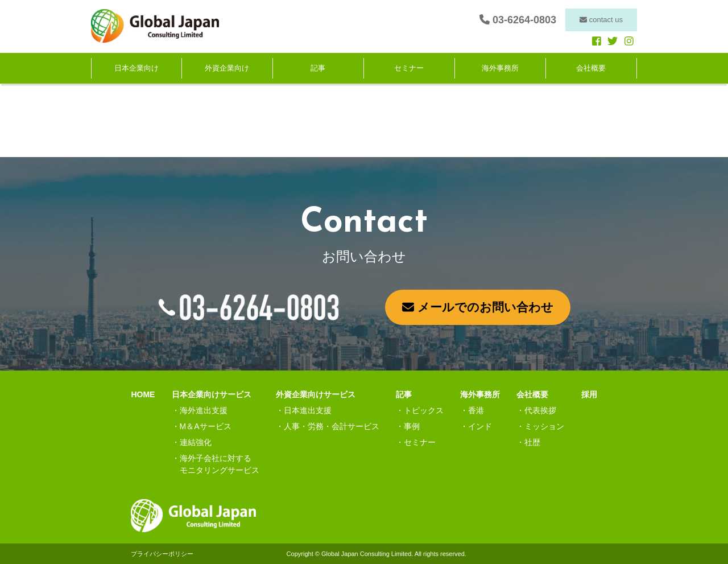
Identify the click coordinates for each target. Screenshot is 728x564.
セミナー (409, 68)
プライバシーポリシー (162, 554)
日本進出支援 (308, 410)
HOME (143, 394)
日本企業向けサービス (212, 394)
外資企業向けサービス (316, 394)
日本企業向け (136, 68)
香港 (476, 410)
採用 (589, 394)
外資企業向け (227, 68)
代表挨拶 (540, 410)
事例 (412, 426)
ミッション (544, 426)
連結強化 (196, 442)
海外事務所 (500, 68)
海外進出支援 (204, 410)
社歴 (532, 442)
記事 (318, 68)
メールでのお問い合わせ (478, 307)
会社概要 (591, 68)
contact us (601, 20)
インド (480, 426)
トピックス (424, 410)
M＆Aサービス (206, 426)
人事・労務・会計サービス (332, 426)
